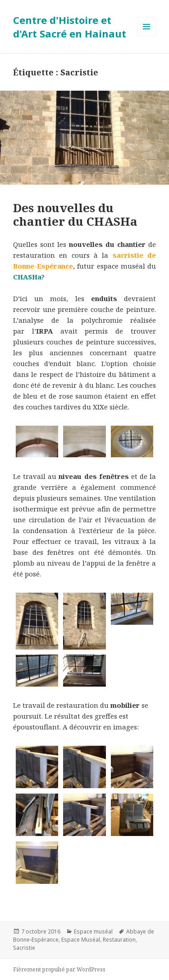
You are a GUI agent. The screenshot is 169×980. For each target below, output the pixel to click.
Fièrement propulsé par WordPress (59, 969)
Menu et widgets (147, 36)
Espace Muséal (81, 940)
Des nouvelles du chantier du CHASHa (75, 214)
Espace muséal (93, 931)
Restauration (119, 940)
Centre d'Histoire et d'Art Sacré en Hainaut (70, 27)
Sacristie (24, 948)
